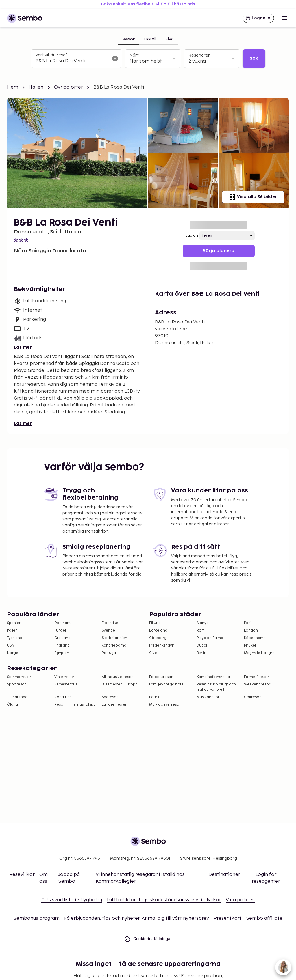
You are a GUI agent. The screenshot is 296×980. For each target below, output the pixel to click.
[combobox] (72, 61)
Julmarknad (17, 697)
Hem (13, 87)
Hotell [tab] (150, 39)
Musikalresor (208, 697)
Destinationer (224, 875)
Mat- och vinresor (165, 705)
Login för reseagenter (266, 878)
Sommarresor (19, 677)
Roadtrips (63, 697)
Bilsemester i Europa (120, 684)
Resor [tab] (129, 39)
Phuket (250, 645)
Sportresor (16, 684)
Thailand (62, 645)
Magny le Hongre (259, 653)
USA (10, 645)
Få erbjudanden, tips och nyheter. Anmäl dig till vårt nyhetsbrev (137, 918)
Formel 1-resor (257, 677)
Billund (155, 623)
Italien (36, 87)
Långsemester (114, 705)
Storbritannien (114, 638)
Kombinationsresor (213, 677)
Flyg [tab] (170, 39)
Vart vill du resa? (51, 55)
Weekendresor (257, 684)
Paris (248, 623)
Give (153, 653)
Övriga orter (69, 87)
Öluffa (12, 705)
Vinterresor (64, 677)
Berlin (201, 653)
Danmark (62, 623)
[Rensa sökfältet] (115, 59)
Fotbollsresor (161, 677)
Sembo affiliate (264, 918)
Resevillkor (22, 875)
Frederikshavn (162, 645)
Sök (254, 58)
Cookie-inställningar (148, 939)
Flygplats (190, 236)
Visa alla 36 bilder (253, 197)
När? (134, 55)
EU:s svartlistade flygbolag (72, 900)
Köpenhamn (255, 638)
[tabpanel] (148, 59)
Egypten (62, 653)
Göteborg (158, 638)
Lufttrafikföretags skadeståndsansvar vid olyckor (164, 900)
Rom (201, 630)
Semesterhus (66, 684)
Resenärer (199, 55)
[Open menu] (284, 18)
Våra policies (240, 900)
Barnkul (156, 697)
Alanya (203, 623)
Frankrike (110, 623)
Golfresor (252, 697)
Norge (13, 653)
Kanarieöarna (114, 645)
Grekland (62, 638)
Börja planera (219, 251)
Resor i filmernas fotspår (76, 705)
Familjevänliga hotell (167, 684)
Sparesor (110, 697)
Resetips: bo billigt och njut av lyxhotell (216, 687)
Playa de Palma (210, 638)
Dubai (202, 645)
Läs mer (23, 347)
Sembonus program (37, 918)
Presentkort (228, 918)
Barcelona (158, 630)
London (251, 630)
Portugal (109, 653)
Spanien (14, 623)
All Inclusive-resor (117, 677)
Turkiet (60, 630)
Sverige (108, 630)
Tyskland (15, 638)
